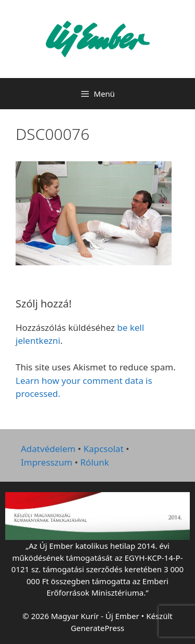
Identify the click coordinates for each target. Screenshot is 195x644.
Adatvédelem (48, 449)
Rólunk (94, 462)
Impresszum (47, 462)
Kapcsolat (103, 449)
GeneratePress (97, 628)
